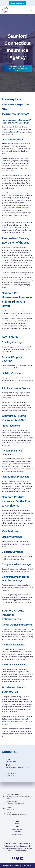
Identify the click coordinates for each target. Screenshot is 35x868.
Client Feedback (17, 829)
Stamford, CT (15, 132)
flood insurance (17, 438)
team (4, 408)
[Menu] (32, 10)
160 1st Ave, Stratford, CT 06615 (16, 804)
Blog (17, 826)
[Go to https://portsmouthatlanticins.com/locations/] (17, 773)
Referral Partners (18, 837)
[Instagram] (18, 858)
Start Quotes (17, 3)
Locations (18, 832)
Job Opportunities (17, 834)
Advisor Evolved (27, 866)
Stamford (5, 161)
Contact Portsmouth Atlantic (18, 228)
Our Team (18, 824)
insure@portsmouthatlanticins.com (18, 768)
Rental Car (16, 632)
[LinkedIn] (22, 858)
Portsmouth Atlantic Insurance (14, 248)
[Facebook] (13, 858)
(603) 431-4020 (11, 762)
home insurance (7, 466)
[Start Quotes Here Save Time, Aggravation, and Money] (17, 69)
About (17, 821)
